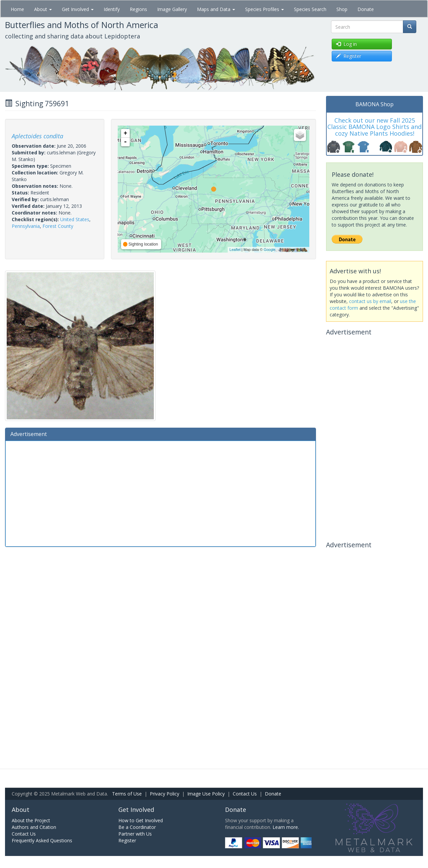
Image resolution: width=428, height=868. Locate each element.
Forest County (58, 226)
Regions (138, 9)
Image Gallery (172, 9)
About (43, 9)
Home (17, 9)
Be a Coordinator (137, 827)
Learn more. (286, 827)
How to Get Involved (141, 820)
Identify (112, 9)
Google (269, 250)
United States (75, 219)
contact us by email (370, 301)
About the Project (31, 820)
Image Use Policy (206, 794)
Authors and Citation (34, 827)
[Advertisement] (160, 493)
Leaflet (235, 250)
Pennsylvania (26, 226)
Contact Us (245, 794)
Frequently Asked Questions (42, 840)
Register (127, 840)
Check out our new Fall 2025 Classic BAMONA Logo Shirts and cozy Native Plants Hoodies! (374, 127)
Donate (366, 9)
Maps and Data (216, 9)
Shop (342, 9)
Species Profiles (264, 9)
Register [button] (349, 56)
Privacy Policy (165, 794)
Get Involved (78, 9)
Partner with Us (135, 834)
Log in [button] (346, 44)
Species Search (310, 9)
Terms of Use (127, 794)
